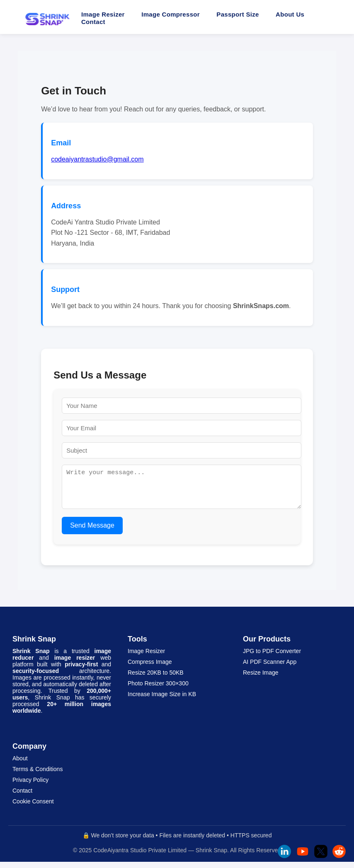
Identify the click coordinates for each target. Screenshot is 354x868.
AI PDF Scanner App (270, 668)
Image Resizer (103, 14)
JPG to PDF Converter (272, 657)
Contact (93, 22)
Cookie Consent (33, 808)
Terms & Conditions (38, 775)
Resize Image (261, 679)
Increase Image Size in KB (162, 700)
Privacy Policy (30, 786)
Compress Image (150, 668)
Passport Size (238, 14)
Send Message (92, 532)
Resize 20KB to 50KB (156, 679)
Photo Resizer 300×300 (158, 690)
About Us (290, 14)
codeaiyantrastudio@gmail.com (97, 159)
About (20, 764)
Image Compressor (171, 14)
